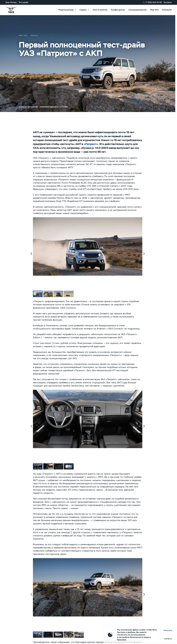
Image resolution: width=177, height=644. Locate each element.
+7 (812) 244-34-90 (154, 2)
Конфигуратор (118, 10)
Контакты (168, 2)
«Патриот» (91, 144)
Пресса (34, 36)
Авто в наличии (100, 10)
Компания (167, 10)
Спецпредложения (137, 10)
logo (14, 10)
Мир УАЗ (154, 10)
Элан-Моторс (11, 2)
